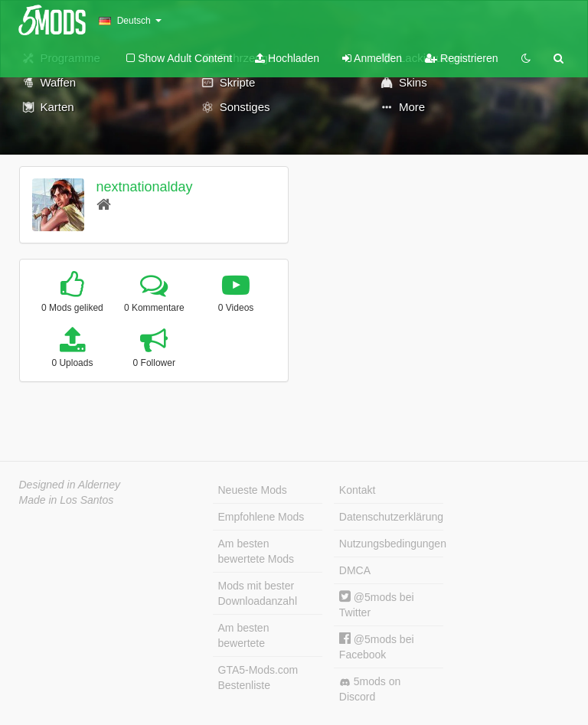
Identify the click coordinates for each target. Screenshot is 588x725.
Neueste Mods (253, 490)
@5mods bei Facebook (377, 647)
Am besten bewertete (244, 635)
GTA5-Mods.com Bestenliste (258, 678)
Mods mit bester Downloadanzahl (258, 593)
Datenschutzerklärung (391, 517)
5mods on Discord (370, 689)
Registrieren (461, 58)
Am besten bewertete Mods (256, 551)
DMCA (355, 570)
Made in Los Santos (67, 500)
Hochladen (287, 58)
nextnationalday (144, 187)
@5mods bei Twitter (377, 604)
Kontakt (357, 490)
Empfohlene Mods (261, 517)
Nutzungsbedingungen (391, 544)
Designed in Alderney (70, 485)
